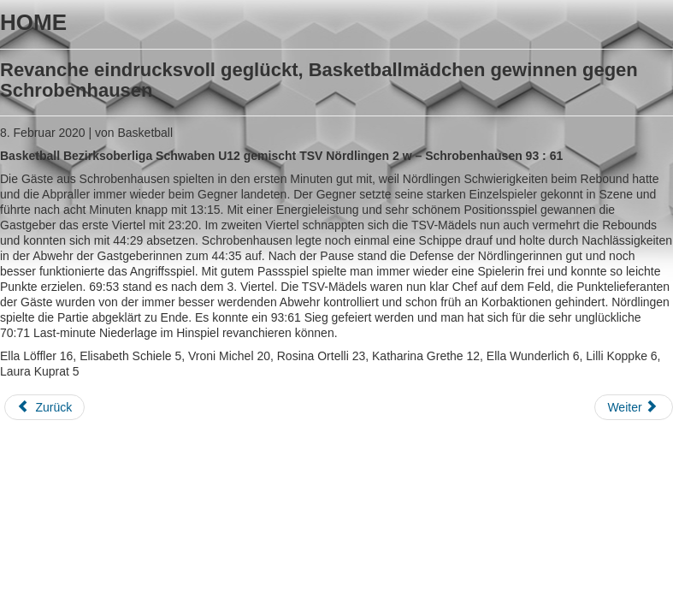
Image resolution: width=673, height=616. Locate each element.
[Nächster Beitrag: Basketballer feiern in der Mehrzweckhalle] (634, 407)
